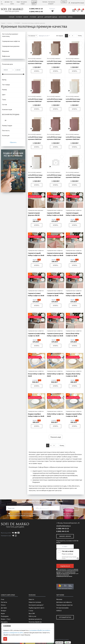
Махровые (6, 51)
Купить (37, 71)
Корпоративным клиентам (64, 605)
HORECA (59, 611)
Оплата (3, 605)
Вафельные (6, 56)
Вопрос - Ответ (6, 619)
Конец (80, 36)
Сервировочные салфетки (55, 210)
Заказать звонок (64, 10)
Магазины (59, 599)
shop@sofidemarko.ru (63, 526)
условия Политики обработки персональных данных (26, 516)
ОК (5, 639)
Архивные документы (35, 619)
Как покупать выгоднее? (36, 605)
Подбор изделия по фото (36, 608)
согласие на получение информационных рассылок (64, 576)
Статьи (31, 611)
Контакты (45, 2)
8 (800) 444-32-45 (36, 11)
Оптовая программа (62, 608)
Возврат (4, 611)
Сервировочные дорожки (36, 210)
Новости (31, 599)
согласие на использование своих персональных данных (51, 514)
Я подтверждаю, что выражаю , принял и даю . (43, 516)
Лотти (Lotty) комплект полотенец (10, 35)
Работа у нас (32, 616)
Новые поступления (35, 602)
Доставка (7, 2)
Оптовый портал (65, 617)
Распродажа (5, 616)
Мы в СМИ (32, 613)
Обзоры (64, 2)
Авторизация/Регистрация (78, 3)
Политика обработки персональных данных (35, 623)
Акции (18, 2)
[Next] (75, 36)
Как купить (4, 622)
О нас (3, 599)
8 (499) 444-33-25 (36, 9)
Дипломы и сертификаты (64, 602)
